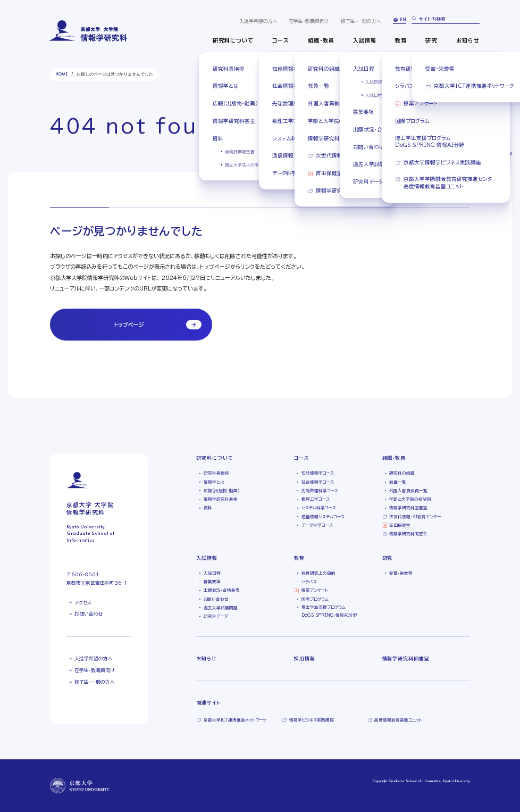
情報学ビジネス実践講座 (312, 720)
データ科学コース (317, 525)
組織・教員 (321, 40)
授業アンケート (315, 590)
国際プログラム (315, 599)
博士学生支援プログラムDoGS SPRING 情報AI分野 (329, 611)
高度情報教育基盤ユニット (398, 720)
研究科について (233, 40)
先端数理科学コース (320, 491)
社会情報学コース (318, 482)
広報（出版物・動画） (222, 491)
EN (403, 19)
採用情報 (305, 658)
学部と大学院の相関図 (410, 499)
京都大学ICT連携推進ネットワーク (235, 720)
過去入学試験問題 (221, 608)
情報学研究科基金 (221, 499)
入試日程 (212, 573)
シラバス (309, 582)
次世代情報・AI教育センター (415, 517)
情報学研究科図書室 (408, 508)
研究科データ (216, 616)
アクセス (83, 603)
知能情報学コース (318, 473)
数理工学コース (316, 499)
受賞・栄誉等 (401, 573)
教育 (401, 40)
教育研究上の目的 (318, 573)
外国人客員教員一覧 (408, 491)
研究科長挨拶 (216, 473)
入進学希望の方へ (258, 21)
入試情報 (365, 40)
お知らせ (468, 40)
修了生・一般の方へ (361, 21)
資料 (208, 508)
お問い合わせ (89, 614)
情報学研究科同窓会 (408, 534)
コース (281, 40)
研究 (431, 40)
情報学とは (214, 482)
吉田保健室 (400, 525)
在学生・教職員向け (309, 21)
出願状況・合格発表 (222, 590)
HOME (61, 74)
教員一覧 (398, 482)
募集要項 (212, 582)
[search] (446, 20)
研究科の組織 (402, 473)
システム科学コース (319, 508)
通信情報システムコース (323, 517)
